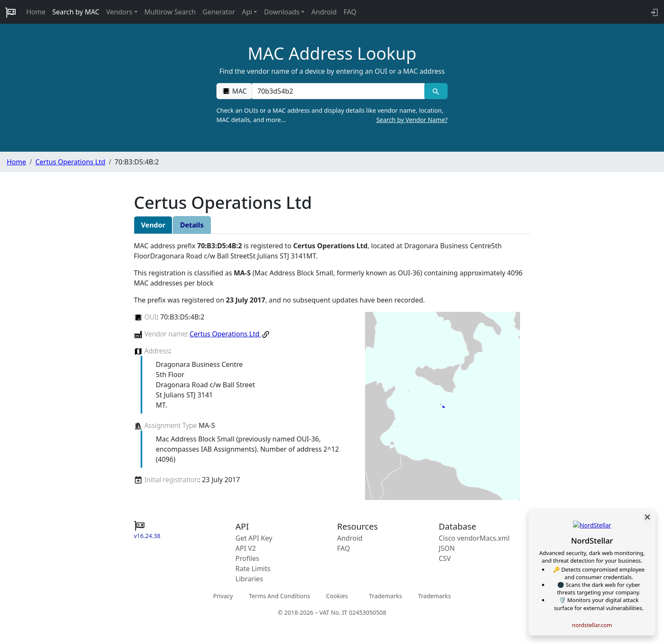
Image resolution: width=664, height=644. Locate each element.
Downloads (282, 12)
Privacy (223, 596)
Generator (219, 12)
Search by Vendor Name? (412, 120)
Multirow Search (170, 12)
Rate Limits (253, 569)
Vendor (153, 225)
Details (192, 225)
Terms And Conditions (279, 596)
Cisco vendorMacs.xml (474, 538)
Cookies (337, 596)
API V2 (246, 548)
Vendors (119, 12)
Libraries (249, 579)
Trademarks (385, 596)
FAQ (350, 12)
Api (247, 12)
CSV (445, 558)
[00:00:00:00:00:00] (338, 91)
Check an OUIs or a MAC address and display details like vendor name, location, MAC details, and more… (332, 115)
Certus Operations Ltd (70, 162)
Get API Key (254, 538)
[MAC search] (436, 91)
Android (324, 12)
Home (36, 12)
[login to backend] (654, 12)
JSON (447, 548)
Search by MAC (76, 12)
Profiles (247, 558)
